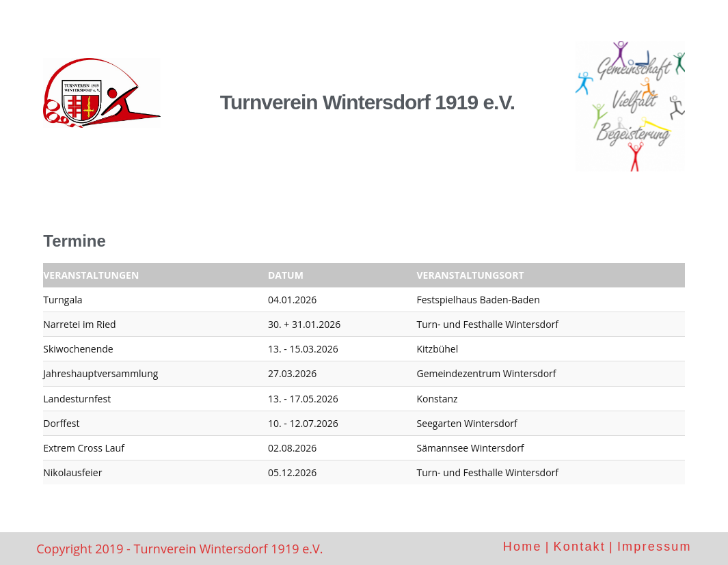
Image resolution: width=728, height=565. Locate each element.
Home (523, 547)
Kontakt (580, 547)
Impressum (655, 547)
